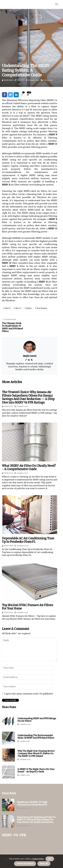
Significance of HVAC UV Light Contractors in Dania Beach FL (32, 803)
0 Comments (48, 80)
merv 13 (18, 308)
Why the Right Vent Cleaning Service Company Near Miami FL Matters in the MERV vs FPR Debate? (36, 753)
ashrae (29, 308)
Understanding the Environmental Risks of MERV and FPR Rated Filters (36, 737)
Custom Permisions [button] (25, 864)
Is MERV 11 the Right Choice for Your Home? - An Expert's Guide (36, 770)
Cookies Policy (38, 859)
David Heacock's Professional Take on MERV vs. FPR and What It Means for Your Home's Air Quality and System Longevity (36, 820)
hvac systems (42, 308)
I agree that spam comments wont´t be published (29, 694)
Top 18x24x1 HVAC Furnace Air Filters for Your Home (27, 607)
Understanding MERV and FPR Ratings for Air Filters (37, 720)
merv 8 (8, 308)
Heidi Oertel (8, 80)
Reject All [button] (44, 864)
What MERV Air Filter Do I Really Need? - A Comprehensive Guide (29, 467)
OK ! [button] (50, 859)
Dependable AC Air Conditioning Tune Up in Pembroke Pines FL (28, 540)
